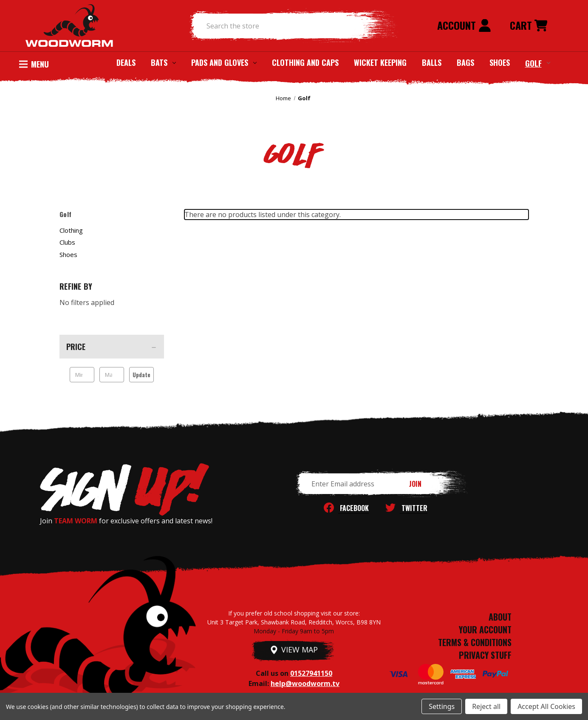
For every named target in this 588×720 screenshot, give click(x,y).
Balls (432, 62)
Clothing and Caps (305, 62)
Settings (442, 706)
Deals (126, 62)
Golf (538, 63)
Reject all (486, 706)
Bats (163, 62)
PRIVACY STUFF (485, 655)
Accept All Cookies (546, 706)
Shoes (500, 62)
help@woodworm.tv (305, 683)
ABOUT (500, 617)
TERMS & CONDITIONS (475, 642)
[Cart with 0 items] (529, 26)
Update (141, 375)
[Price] (112, 347)
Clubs (67, 242)
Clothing (71, 230)
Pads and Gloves (224, 62)
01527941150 (311, 673)
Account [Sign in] (464, 25)
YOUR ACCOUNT (485, 630)
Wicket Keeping (380, 62)
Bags (465, 62)
